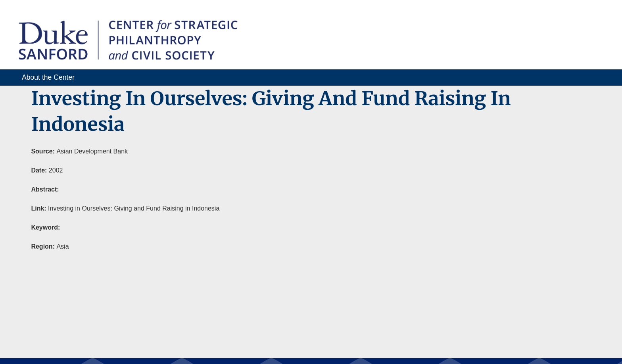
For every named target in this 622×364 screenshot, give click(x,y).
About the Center (48, 77)
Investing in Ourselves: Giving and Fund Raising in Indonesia (134, 208)
